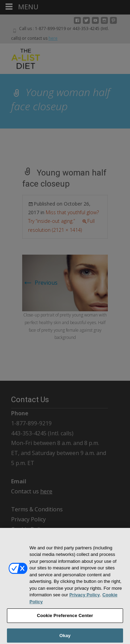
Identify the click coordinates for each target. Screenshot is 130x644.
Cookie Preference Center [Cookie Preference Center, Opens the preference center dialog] (65, 618)
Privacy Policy (85, 598)
